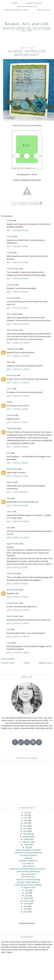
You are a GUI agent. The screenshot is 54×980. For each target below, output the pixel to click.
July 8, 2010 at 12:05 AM (18, 537)
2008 (26, 909)
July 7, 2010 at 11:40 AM (18, 369)
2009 (26, 906)
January (27, 904)
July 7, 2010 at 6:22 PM (17, 476)
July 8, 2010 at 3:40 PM (17, 584)
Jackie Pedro (12, 574)
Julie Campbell (12, 314)
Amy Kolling (11, 298)
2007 (25, 912)
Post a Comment (8, 659)
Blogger (32, 923)
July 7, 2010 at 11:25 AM (18, 356)
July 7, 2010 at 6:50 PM (17, 492)
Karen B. (10, 482)
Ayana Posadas (13, 544)
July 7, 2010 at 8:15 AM (17, 262)
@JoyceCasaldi (13, 590)
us (30, 175)
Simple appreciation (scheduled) (28, 850)
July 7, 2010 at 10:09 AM (18, 324)
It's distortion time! (28, 887)
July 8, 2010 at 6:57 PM (17, 597)
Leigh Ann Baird (13, 349)
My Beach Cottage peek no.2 (28, 882)
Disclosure (43, 10)
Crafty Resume (34, 3)
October (27, 839)
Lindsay (10, 253)
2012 (25, 826)
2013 (26, 823)
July (27, 847)
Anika (9, 362)
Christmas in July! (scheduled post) (28, 853)
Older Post (8, 663)
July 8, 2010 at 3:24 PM (17, 567)
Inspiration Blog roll (17, 10)
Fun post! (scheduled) (28, 855)
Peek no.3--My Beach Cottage (28, 880)
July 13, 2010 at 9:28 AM (18, 653)
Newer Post (46, 663)
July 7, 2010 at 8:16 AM (17, 279)
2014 (26, 821)
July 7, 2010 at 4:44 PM (17, 463)
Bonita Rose (11, 375)
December (27, 834)
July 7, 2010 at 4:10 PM (17, 422)
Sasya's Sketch (27, 126)
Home (15, 3)
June (27, 890)
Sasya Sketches (35, 204)
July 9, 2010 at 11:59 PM (18, 623)
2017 (26, 818)
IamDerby (11, 415)
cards (23, 204)
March (27, 898)
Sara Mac (10, 285)
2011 (25, 829)
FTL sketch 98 (28, 863)
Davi (8, 629)
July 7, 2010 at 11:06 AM (18, 343)
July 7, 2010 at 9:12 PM (17, 505)
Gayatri (10, 221)
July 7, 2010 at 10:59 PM (18, 521)
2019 (26, 812)
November (27, 837)
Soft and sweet (28, 866)
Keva (9, 528)
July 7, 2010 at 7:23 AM (17, 246)
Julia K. (10, 389)
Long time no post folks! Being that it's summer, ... (28, 869)
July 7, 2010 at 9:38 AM (17, 308)
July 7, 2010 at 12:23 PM (18, 382)
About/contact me (27, 6)
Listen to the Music (28, 874)
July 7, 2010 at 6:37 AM (17, 230)
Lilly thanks (28, 858)
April (27, 896)
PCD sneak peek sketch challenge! (28, 885)
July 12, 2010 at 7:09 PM (18, 637)
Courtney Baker (13, 603)
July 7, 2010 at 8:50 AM (17, 292)
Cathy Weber (12, 428)
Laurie (9, 643)
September (27, 842)
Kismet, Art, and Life (27, 24)
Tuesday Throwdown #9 (28, 861)
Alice (9, 498)
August (27, 845)
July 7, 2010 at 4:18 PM (17, 447)
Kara (9, 453)
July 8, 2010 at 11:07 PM (18, 610)
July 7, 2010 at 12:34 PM (18, 396)
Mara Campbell (13, 616)
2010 (25, 831)
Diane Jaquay (12, 469)
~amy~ (9, 512)
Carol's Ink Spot (13, 269)
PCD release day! (28, 877)
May (27, 893)
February (27, 901)
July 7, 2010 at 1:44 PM (17, 409)
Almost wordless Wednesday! (28, 871)
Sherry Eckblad (13, 330)
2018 (26, 815)
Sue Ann (10, 236)
